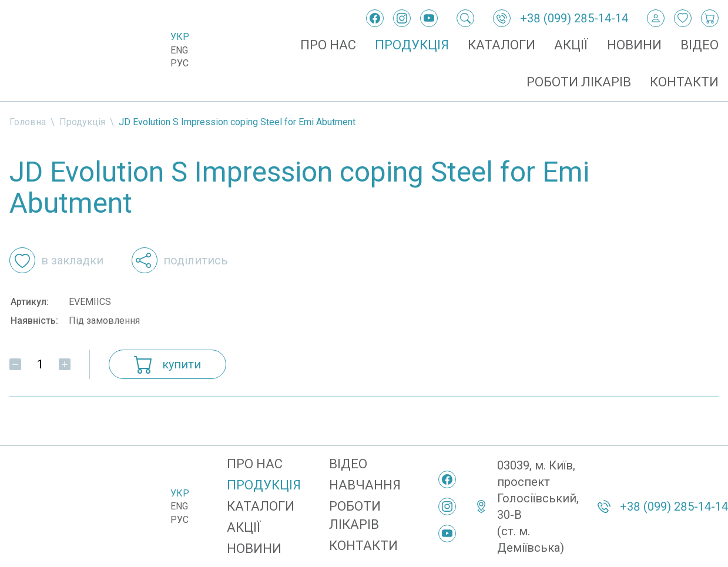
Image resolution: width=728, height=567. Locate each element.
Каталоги (501, 45)
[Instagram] (402, 18)
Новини (634, 45)
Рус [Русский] (180, 63)
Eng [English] (179, 50)
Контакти (684, 82)
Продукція (412, 45)
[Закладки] (683, 18)
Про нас (328, 45)
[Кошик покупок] (710, 18)
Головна (28, 122)
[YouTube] (429, 18)
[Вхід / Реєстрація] (656, 18)
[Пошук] (465, 18)
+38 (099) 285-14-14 (574, 18)
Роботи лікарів (579, 82)
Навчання (365, 485)
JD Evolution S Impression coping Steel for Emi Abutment (237, 122)
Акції (571, 45)
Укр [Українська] (180, 37)
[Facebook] (375, 18)
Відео (700, 45)
